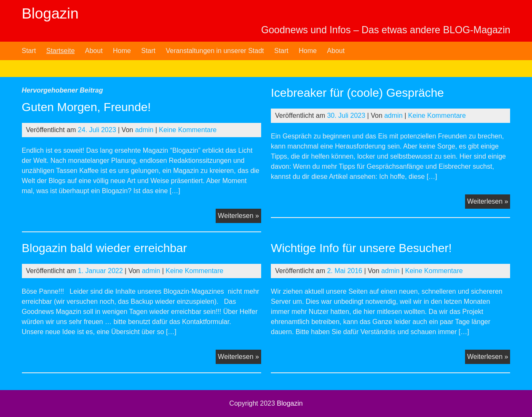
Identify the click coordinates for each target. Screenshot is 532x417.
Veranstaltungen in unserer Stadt (215, 51)
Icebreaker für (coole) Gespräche (357, 93)
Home (122, 51)
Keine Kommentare (188, 130)
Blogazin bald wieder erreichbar (104, 248)
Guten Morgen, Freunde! (87, 107)
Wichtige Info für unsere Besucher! (361, 248)
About (94, 51)
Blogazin (50, 13)
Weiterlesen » (239, 217)
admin (144, 130)
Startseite (61, 51)
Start (29, 51)
